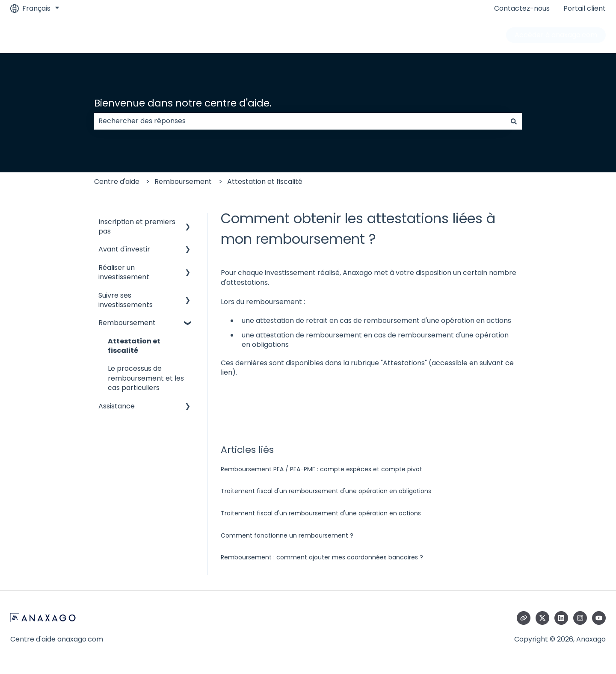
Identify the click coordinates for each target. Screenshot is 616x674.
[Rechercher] (514, 121)
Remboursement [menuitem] (127, 323)
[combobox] (300, 121)
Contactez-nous (522, 9)
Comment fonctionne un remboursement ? (287, 535)
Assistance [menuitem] (117, 406)
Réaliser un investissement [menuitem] (124, 272)
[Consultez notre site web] (524, 618)
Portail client (585, 9)
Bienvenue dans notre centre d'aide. (183, 103)
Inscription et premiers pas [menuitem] (137, 226)
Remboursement (183, 182)
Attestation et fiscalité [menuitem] (134, 346)
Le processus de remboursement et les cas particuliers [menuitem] (146, 378)
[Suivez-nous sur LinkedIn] (561, 618)
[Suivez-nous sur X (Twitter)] (542, 618)
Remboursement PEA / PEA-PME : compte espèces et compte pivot (321, 469)
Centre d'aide (117, 182)
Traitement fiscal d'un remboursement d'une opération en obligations (326, 491)
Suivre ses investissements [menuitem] (126, 300)
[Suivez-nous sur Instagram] (580, 618)
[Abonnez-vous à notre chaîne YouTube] (599, 618)
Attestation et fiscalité (265, 182)
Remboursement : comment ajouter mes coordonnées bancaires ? (322, 557)
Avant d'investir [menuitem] (124, 249)
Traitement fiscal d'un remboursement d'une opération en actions (321, 513)
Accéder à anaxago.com (556, 35)
